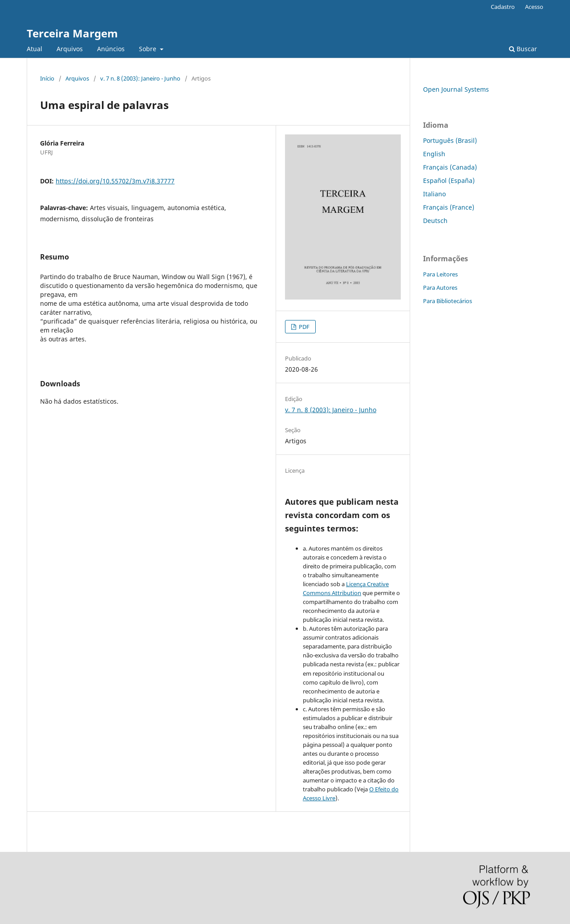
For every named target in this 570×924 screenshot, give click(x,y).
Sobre (149, 49)
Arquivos (70, 49)
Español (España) (449, 180)
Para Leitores (440, 274)
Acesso (534, 7)
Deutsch (435, 221)
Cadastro (503, 7)
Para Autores (440, 288)
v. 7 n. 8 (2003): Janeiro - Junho (140, 78)
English (434, 154)
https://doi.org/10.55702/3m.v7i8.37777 (115, 181)
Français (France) (449, 207)
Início (47, 78)
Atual (35, 49)
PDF (303, 327)
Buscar (523, 49)
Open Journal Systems (456, 89)
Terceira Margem (72, 33)
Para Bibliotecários (448, 301)
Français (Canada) (450, 167)
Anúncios (111, 49)
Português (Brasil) (450, 140)
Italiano (434, 194)
